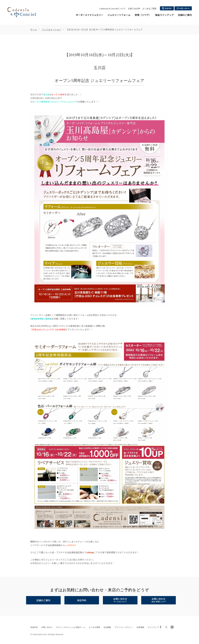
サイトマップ (153, 627)
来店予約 (34, 627)
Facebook (161, 627)
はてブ (172, 627)
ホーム (34, 29)
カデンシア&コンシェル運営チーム (71, 627)
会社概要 (107, 627)
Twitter (166, 627)
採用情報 (140, 627)
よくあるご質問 (149, 8)
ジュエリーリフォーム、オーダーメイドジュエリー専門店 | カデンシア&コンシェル (22, 12)
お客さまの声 (134, 8)
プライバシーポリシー (124, 627)
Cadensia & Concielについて (112, 8)
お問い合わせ (47, 627)
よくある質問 (94, 627)
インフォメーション (51, 29)
